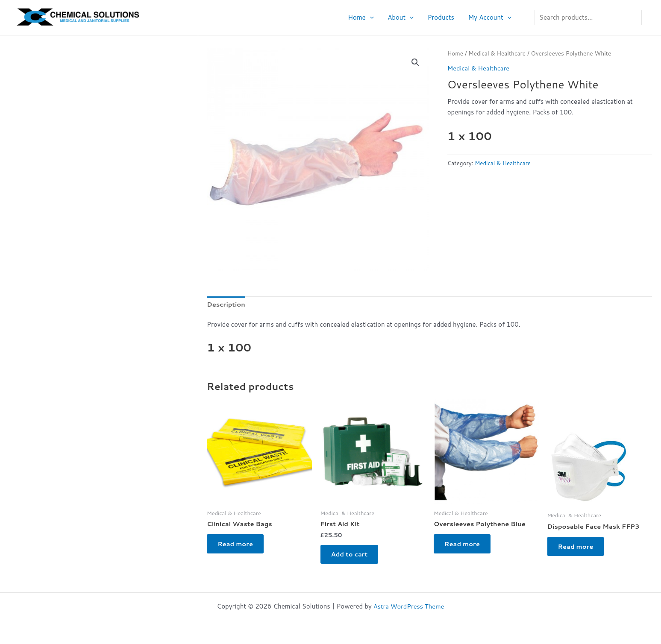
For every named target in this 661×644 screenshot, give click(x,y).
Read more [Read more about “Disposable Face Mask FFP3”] (578, 548)
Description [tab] (226, 304)
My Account (490, 18)
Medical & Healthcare (498, 53)
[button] (373, 18)
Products (442, 17)
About (403, 18)
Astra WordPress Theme (409, 606)
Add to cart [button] (352, 556)
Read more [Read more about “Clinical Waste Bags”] (238, 546)
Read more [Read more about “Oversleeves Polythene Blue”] (465, 546)
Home (364, 18)
